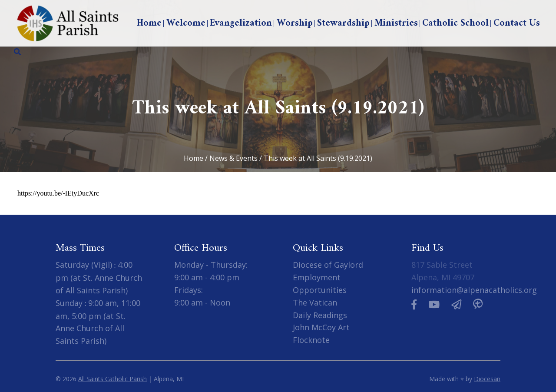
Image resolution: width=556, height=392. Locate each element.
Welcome (186, 23)
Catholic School (455, 23)
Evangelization (241, 23)
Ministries (396, 23)
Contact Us (517, 23)
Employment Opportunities (320, 284)
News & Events (233, 158)
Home (149, 23)
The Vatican (315, 302)
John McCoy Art (321, 327)
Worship (295, 23)
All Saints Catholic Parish (113, 379)
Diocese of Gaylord (328, 265)
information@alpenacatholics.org (474, 290)
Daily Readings (320, 315)
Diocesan (487, 379)
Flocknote (311, 340)
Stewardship (343, 23)
